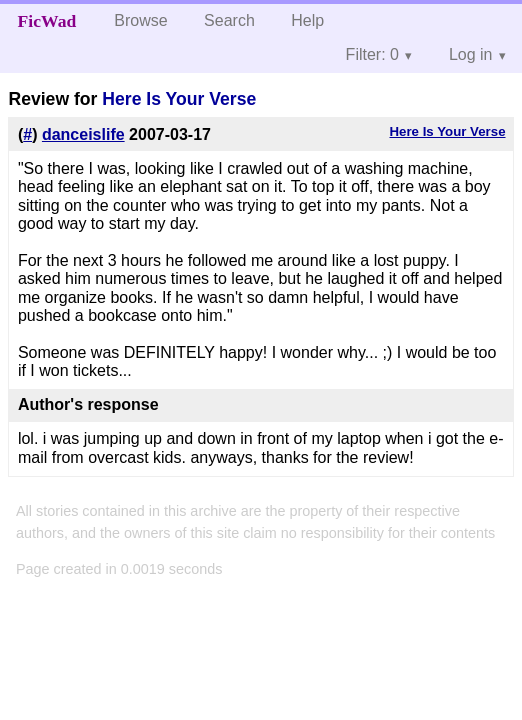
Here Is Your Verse (179, 99)
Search (229, 20)
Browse (140, 20)
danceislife (83, 134)
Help (307, 20)
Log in (471, 54)
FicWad (47, 21)
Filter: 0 (372, 54)
